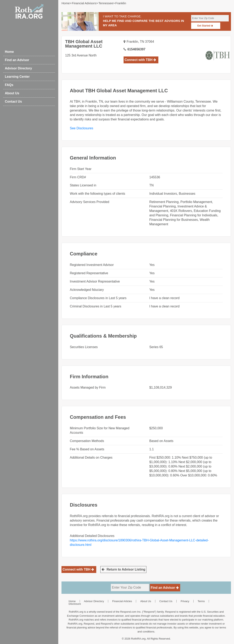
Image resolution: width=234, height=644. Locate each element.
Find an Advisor (17, 60)
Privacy (185, 601)
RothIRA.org (138, 639)
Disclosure (75, 604)
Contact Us (13, 101)
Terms (201, 601)
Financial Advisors (84, 3)
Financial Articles (122, 601)
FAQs (9, 85)
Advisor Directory (18, 68)
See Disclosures (82, 128)
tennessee (106, 3)
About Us (12, 93)
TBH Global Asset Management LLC (84, 44)
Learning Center (17, 77)
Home (9, 52)
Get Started (205, 26)
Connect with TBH (140, 60)
